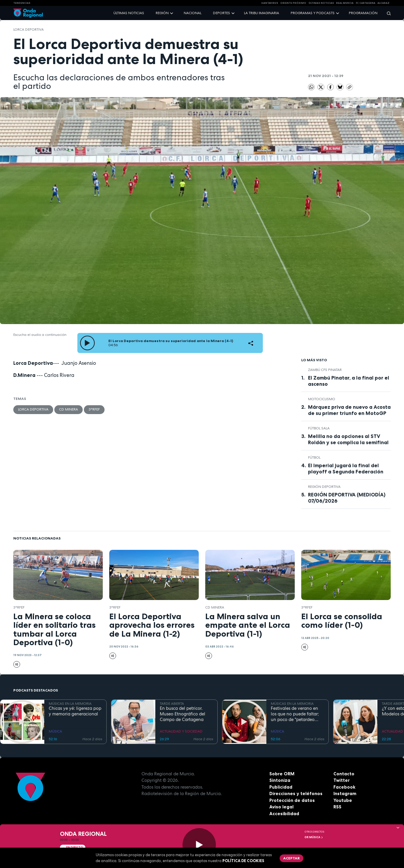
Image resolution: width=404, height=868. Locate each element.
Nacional (193, 13)
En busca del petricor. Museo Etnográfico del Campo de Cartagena (183, 714)
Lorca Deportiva (28, 30)
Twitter (342, 780)
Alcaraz (383, 3)
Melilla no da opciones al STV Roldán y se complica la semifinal (348, 439)
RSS (337, 807)
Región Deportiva (324, 487)
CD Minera (69, 409)
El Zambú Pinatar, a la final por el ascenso (349, 381)
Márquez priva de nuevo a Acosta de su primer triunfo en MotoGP (349, 410)
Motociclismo (322, 399)
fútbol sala (319, 428)
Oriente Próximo (293, 3)
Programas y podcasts (313, 13)
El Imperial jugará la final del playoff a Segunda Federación (346, 469)
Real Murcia (345, 3)
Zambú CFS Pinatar (325, 370)
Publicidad (281, 787)
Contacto (344, 774)
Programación (363, 13)
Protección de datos (292, 800)
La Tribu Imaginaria (262, 13)
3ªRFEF (94, 409)
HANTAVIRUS (270, 3)
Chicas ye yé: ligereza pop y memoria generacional (75, 711)
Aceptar (291, 858)
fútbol (314, 457)
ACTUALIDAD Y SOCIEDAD (181, 731)
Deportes (221, 13)
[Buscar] (387, 13)
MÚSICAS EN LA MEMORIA (70, 704)
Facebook (344, 787)
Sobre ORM (282, 774)
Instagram (345, 793)
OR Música (314, 837)
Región (162, 13)
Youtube (343, 800)
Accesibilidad (284, 814)
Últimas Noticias (321, 3)
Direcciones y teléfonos (296, 793)
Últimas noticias (129, 13)
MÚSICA (55, 731)
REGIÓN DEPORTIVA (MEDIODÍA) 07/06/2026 (347, 498)
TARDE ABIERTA (172, 704)
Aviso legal (281, 807)
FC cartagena (366, 3)
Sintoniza (280, 780)
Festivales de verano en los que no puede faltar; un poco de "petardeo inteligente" (295, 714)
